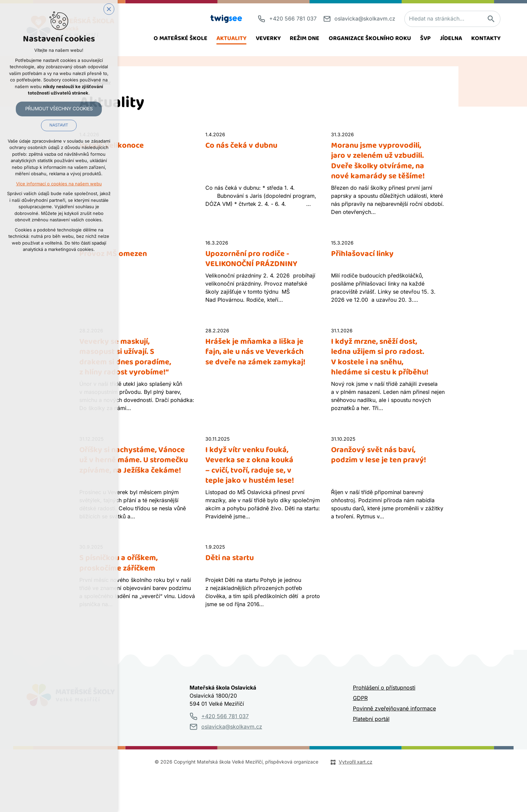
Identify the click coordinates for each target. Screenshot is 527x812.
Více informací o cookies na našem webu (59, 184)
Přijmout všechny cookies (59, 109)
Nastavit (59, 126)
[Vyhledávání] (491, 19)
